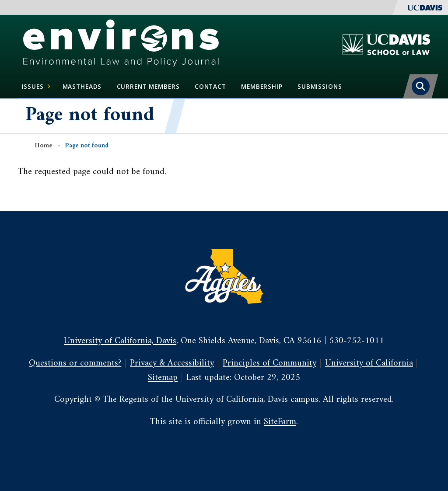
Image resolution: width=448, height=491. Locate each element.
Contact (210, 86)
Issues (37, 87)
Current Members (148, 86)
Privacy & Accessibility (172, 363)
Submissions (320, 86)
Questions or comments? (75, 363)
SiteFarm (280, 422)
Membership (262, 86)
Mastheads (82, 86)
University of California (369, 363)
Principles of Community (269, 363)
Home (44, 146)
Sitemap (163, 378)
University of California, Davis (120, 341)
